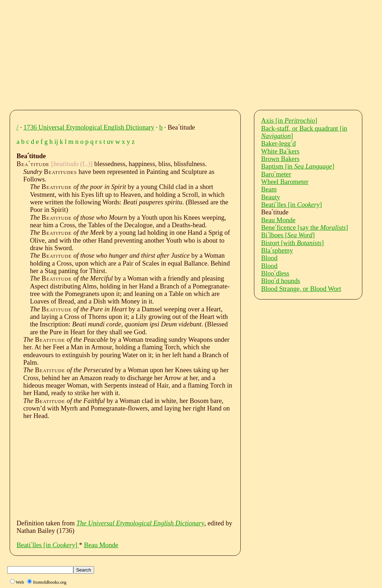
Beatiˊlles (48, 545)
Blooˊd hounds (281, 281)
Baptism (298, 166)
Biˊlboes (288, 235)
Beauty (271, 197)
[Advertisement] (198, 53)
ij (56, 142)
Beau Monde (101, 545)
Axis (289, 120)
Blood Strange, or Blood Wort (301, 289)
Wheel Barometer (285, 182)
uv (110, 142)
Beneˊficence (305, 227)
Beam (269, 189)
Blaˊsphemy (277, 250)
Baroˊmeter (276, 174)
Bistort (292, 243)
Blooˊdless (275, 273)
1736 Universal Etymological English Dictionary (89, 127)
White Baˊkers (280, 151)
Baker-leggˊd (278, 143)
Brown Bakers (280, 159)
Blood (269, 258)
